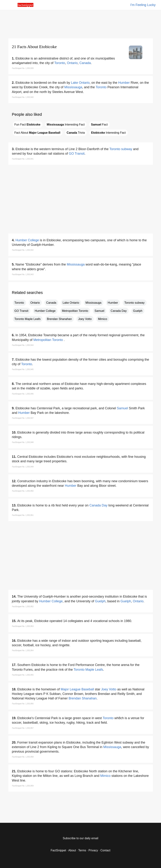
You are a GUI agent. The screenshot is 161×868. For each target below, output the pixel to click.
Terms (82, 850)
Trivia (76, 133)
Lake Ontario (80, 83)
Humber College (27, 240)
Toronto (60, 63)
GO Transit (77, 154)
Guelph (138, 311)
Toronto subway (121, 149)
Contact (105, 850)
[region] (81, 24)
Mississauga (73, 87)
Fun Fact (27, 125)
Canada (85, 63)
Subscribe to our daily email (80, 838)
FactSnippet (58, 850)
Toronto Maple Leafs (28, 319)
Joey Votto (85, 319)
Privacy (93, 850)
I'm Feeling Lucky (143, 5)
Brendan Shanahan (59, 319)
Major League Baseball (77, 689)
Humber (124, 83)
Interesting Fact (66, 125)
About (72, 850)
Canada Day (119, 311)
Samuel (99, 311)
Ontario (72, 63)
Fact (99, 125)
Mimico (103, 319)
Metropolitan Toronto (75, 311)
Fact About (37, 133)
